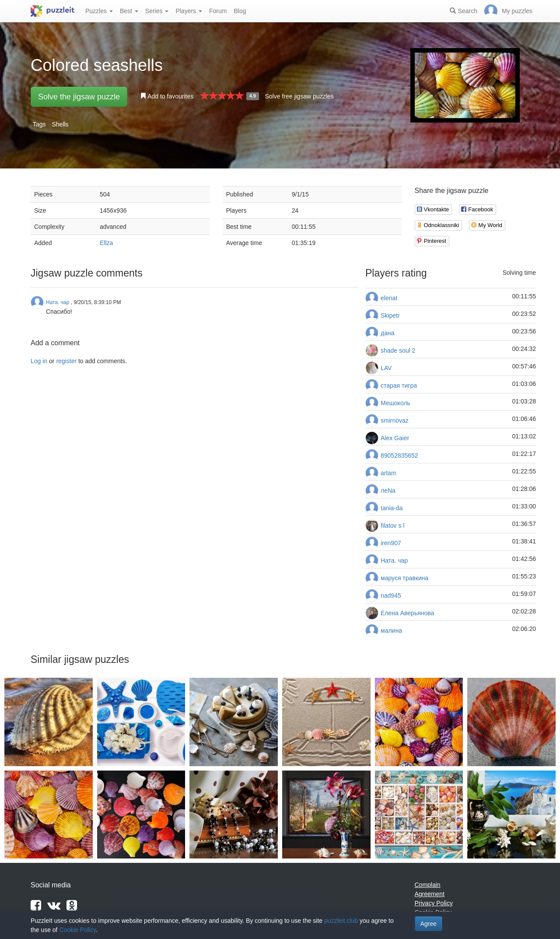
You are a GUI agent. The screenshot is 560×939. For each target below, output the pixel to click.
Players (189, 11)
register (66, 361)
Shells (60, 124)
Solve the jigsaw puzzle (79, 97)
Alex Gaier (395, 438)
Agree (429, 924)
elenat (389, 298)
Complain (428, 885)
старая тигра (399, 385)
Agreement (430, 894)
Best (129, 11)
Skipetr (390, 315)
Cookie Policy (77, 930)
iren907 (391, 543)
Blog (240, 11)
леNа (388, 491)
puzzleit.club (341, 921)
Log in (39, 361)
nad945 (391, 596)
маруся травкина (404, 578)
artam (388, 473)
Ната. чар (394, 561)
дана (387, 333)
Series (157, 11)
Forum (218, 11)
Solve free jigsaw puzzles (299, 96)
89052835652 (399, 455)
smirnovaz (395, 420)
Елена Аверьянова (407, 613)
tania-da (392, 508)
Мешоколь (395, 403)
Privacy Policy (434, 903)
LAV (386, 368)
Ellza (106, 243)
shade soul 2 (398, 350)
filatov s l (392, 526)
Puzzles (99, 11)
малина (391, 631)
